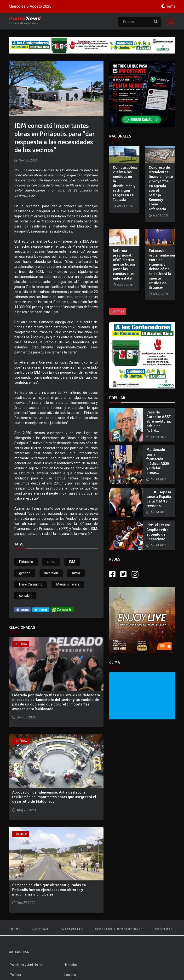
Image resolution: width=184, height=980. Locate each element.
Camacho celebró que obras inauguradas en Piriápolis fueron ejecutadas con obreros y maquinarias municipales (49, 890)
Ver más (118, 311)
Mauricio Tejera (68, 584)
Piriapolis (26, 562)
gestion (25, 573)
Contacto (164, 929)
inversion (51, 573)
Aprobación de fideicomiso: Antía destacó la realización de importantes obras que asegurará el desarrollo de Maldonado (54, 797)
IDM (72, 562)
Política (21, 644)
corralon (25, 596)
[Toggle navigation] (169, 21)
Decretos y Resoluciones (119, 929)
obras (51, 562)
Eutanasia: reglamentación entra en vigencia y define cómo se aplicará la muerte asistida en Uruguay (162, 269)
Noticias (40, 929)
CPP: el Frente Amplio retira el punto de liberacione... (158, 532)
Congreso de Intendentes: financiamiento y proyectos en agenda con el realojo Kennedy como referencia (161, 188)
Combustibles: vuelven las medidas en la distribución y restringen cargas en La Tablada (125, 184)
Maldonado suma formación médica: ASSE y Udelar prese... (158, 461)
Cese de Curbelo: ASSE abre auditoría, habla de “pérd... (159, 421)
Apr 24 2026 (158, 437)
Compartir (62, 610)
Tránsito (71, 965)
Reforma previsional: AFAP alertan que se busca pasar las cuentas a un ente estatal (124, 265)
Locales (21, 834)
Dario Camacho (31, 584)
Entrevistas (72, 929)
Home (16, 929)
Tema (171, 6)
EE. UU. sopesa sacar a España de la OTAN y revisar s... (159, 499)
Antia (76, 573)
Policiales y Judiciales (26, 965)
